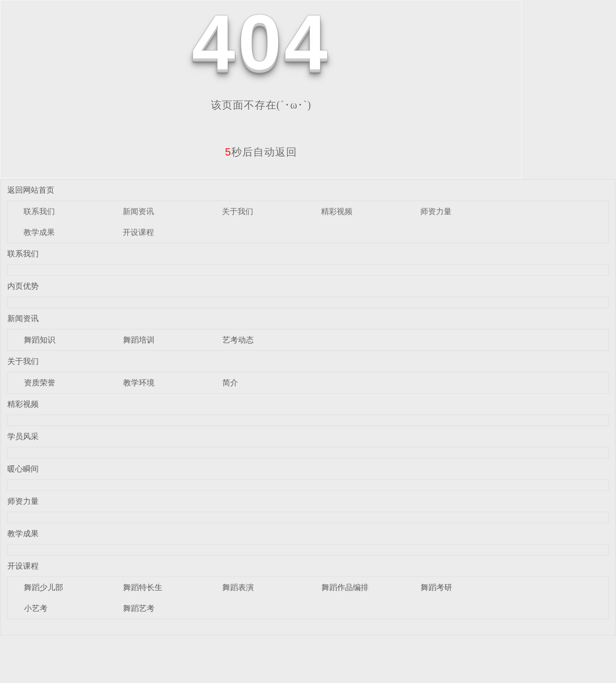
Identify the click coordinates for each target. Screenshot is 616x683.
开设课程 (138, 232)
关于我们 (238, 211)
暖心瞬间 (23, 469)
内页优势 (23, 286)
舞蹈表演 (238, 587)
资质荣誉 (40, 382)
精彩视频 (337, 211)
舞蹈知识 (40, 340)
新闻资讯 (138, 211)
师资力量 (436, 211)
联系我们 (39, 211)
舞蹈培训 (139, 340)
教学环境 (139, 382)
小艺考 (36, 608)
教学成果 (39, 232)
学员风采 (23, 436)
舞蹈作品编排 (345, 587)
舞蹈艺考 (139, 608)
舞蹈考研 (436, 587)
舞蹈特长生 (143, 587)
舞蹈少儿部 (44, 587)
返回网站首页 (31, 190)
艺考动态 (238, 340)
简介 (230, 382)
